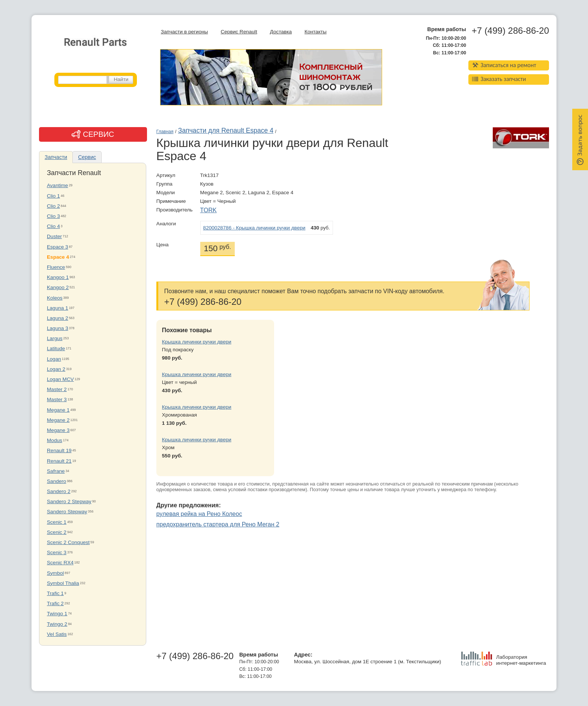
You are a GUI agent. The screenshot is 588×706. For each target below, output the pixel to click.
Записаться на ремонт (504, 65)
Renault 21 (59, 461)
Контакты (316, 32)
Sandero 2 (59, 491)
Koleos (55, 298)
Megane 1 (58, 410)
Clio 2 (53, 206)
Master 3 (57, 399)
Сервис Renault (239, 32)
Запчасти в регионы (184, 32)
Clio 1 (53, 196)
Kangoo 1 (58, 277)
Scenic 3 (57, 552)
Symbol (55, 573)
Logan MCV (60, 379)
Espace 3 (58, 247)
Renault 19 (59, 450)
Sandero (56, 481)
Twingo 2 (57, 624)
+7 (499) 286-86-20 (510, 31)
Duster (54, 236)
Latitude (56, 349)
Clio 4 (53, 226)
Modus (55, 440)
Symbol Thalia (63, 583)
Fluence (56, 267)
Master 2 (57, 389)
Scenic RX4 (60, 563)
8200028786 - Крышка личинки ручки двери (254, 228)
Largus (55, 338)
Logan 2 (56, 369)
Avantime (57, 185)
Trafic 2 (55, 603)
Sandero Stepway (67, 512)
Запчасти (56, 157)
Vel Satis (57, 634)
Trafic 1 (55, 593)
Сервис (87, 157)
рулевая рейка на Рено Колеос (199, 514)
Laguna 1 (58, 308)
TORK (208, 210)
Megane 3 (58, 430)
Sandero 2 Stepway (69, 501)
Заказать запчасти (499, 79)
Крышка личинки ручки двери (197, 342)
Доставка (281, 32)
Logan (54, 359)
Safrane (56, 471)
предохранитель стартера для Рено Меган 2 (218, 524)
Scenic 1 (57, 522)
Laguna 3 (58, 328)
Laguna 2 (58, 318)
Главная (165, 132)
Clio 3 (53, 216)
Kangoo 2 (58, 287)
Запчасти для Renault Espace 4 (226, 130)
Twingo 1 (57, 614)
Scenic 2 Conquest (68, 542)
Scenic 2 (57, 532)
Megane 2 (58, 420)
